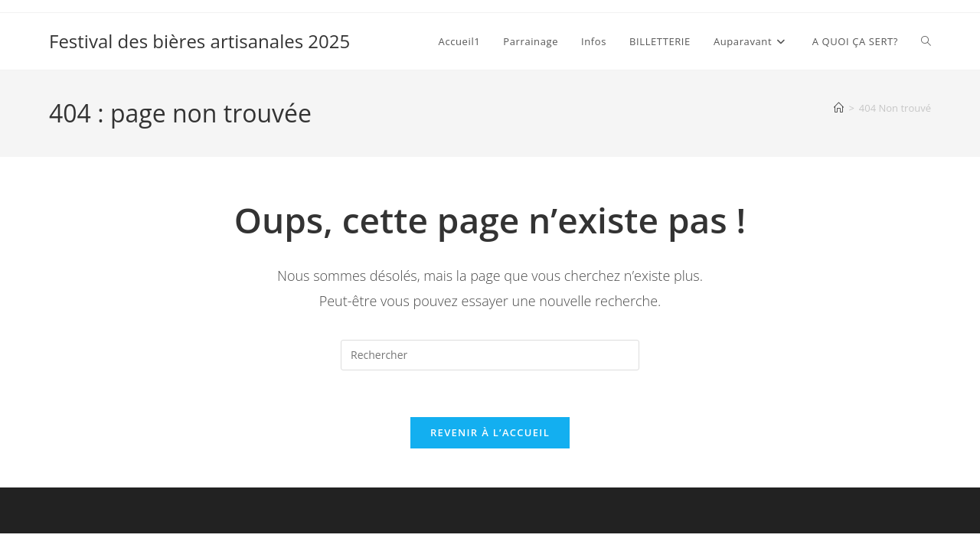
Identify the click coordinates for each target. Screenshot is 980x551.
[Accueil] (839, 108)
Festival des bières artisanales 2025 (199, 41)
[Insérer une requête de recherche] (490, 355)
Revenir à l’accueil (490, 432)
